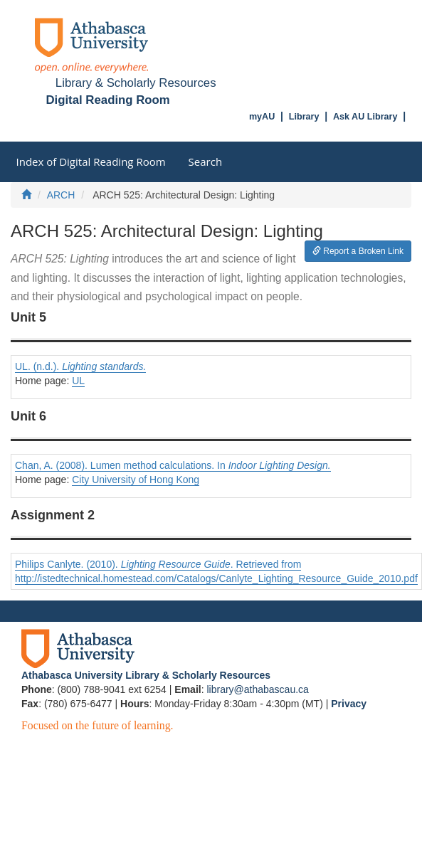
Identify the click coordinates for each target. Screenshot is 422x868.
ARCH (61, 195)
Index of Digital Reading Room (91, 162)
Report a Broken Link (358, 251)
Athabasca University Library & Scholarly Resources (146, 675)
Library (304, 117)
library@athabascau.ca (257, 689)
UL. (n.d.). (80, 366)
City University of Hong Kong (136, 480)
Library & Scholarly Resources (136, 83)
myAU (262, 117)
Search (206, 162)
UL (78, 381)
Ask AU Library (365, 117)
